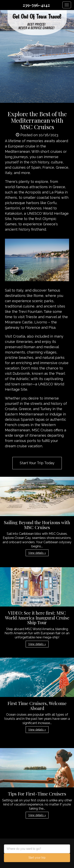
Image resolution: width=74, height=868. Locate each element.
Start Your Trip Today (37, 463)
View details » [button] (37, 553)
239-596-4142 (36, 5)
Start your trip (37, 858)
